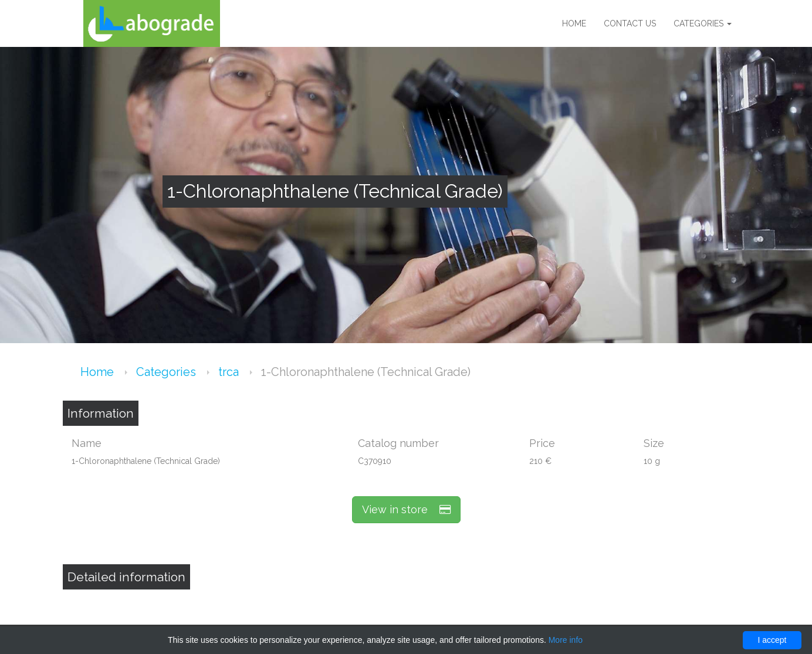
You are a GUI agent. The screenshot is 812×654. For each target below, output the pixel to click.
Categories (703, 23)
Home (574, 23)
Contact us (630, 23)
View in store (406, 509)
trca (230, 372)
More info (566, 640)
